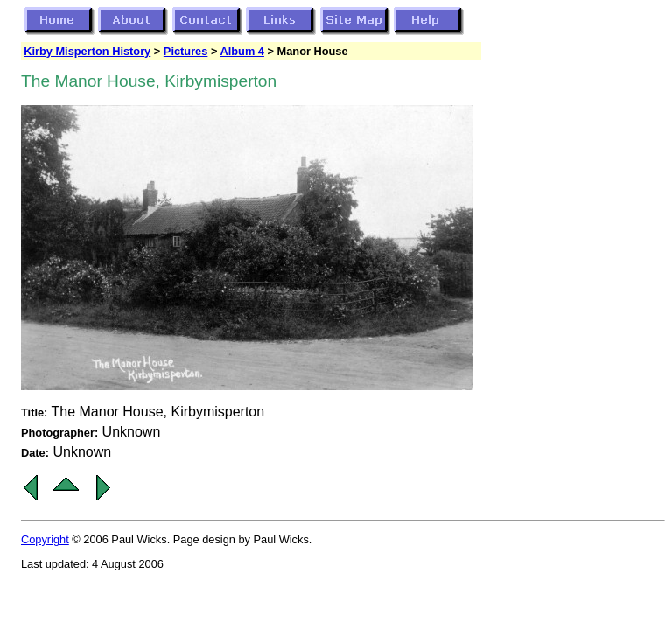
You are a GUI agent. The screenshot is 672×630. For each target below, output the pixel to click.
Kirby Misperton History (87, 51)
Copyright (45, 539)
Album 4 (241, 51)
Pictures (186, 51)
